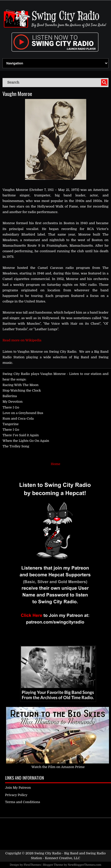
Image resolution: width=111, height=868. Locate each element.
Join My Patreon (18, 788)
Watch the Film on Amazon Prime (58, 767)
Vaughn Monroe (17, 94)
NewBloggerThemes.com (85, 865)
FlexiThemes (32, 865)
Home (56, 464)
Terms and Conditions (23, 802)
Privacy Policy (16, 795)
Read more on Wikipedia (22, 340)
